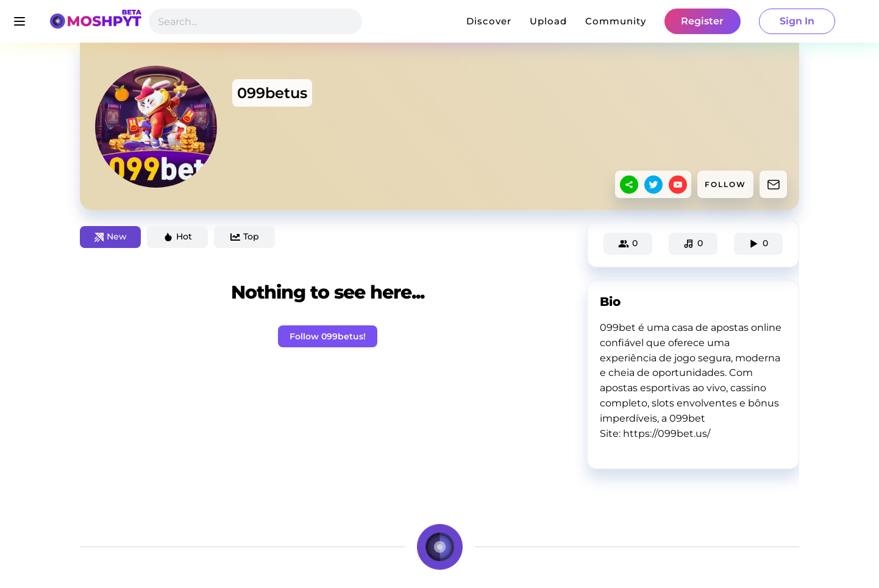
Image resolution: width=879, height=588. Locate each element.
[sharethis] (629, 185)
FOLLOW (725, 184)
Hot (178, 236)
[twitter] (653, 185)
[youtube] (678, 185)
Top (245, 236)
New (111, 236)
